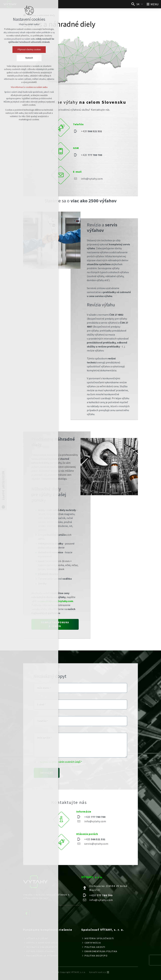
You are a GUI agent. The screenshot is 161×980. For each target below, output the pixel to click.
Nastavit (29, 58)
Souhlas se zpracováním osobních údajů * (61, 762)
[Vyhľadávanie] (133, 4)
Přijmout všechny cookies (29, 50)
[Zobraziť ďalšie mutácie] (142, 4)
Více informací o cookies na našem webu (29, 87)
